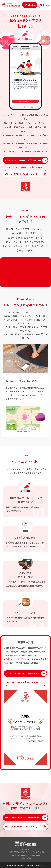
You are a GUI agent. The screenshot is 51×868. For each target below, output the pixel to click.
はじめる (32, 5)
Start (46, 5)
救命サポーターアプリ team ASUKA (21, 659)
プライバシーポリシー (26, 858)
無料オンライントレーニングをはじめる (23, 160)
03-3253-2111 (20, 855)
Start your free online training (21, 174)
